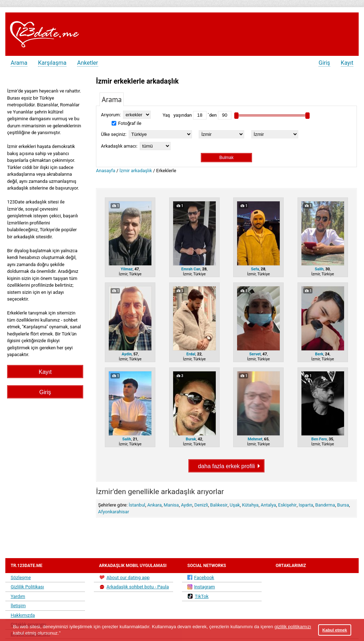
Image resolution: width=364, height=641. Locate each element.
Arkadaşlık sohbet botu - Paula (134, 587)
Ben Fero (319, 439)
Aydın (187, 505)
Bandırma (325, 505)
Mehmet (255, 439)
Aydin (127, 354)
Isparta (306, 505)
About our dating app (124, 577)
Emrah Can (191, 269)
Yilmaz (127, 269)
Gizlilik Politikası (27, 587)
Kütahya (250, 505)
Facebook (201, 578)
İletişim (18, 606)
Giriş (324, 63)
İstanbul (137, 505)
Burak (191, 439)
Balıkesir (219, 505)
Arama (19, 63)
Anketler (88, 63)
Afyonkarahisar (114, 512)
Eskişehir (287, 505)
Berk (319, 354)
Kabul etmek (335, 630)
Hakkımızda (23, 615)
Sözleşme (21, 578)
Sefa (255, 269)
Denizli (201, 505)
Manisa (172, 505)
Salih (319, 269)
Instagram (201, 587)
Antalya (268, 505)
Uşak (235, 505)
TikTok (198, 596)
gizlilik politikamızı (293, 627)
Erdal (191, 354)
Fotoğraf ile (127, 123)
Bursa (343, 505)
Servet (255, 354)
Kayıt (347, 63)
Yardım (18, 596)
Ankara (154, 505)
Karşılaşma (52, 63)
